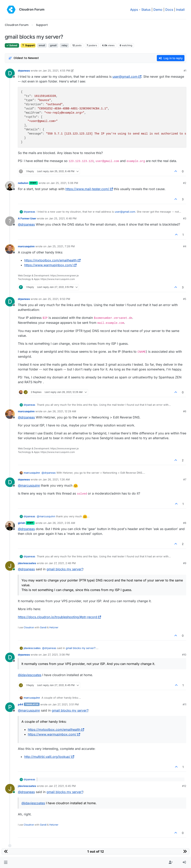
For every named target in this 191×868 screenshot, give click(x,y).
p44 (20, 704)
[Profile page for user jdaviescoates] (10, 566)
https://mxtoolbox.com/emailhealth (52, 260)
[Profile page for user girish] (10, 526)
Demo (158, 10)
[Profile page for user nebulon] (10, 186)
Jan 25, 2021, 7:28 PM (61, 246)
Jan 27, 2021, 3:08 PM (56, 655)
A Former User (27, 218)
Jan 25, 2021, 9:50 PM (56, 299)
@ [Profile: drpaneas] (26, 224)
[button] (6, 862)
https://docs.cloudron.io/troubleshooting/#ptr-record (59, 617)
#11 (184, 704)
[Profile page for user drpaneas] (10, 73)
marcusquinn (26, 246)
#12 (184, 786)
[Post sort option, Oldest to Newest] (24, 58)
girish (21, 523)
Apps (134, 10)
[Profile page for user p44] (10, 707)
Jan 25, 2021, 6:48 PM (63, 218)
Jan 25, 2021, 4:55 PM (56, 71)
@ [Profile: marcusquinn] (29, 485)
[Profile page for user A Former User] (10, 221)
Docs (169, 10)
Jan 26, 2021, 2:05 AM (61, 523)
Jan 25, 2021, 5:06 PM (64, 183)
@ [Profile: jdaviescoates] (30, 675)
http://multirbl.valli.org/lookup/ (49, 757)
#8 (185, 523)
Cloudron (29, 627)
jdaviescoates (27, 563)
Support (28, 45)
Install (180, 10)
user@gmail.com (127, 77)
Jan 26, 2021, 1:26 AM (56, 479)
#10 (184, 655)
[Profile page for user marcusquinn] (10, 249)
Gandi (43, 627)
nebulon (23, 183)
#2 (185, 183)
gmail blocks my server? (65, 569)
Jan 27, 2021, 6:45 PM (62, 786)
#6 (185, 411)
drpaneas (24, 71)
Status (146, 10)
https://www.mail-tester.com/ (89, 189)
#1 (185, 71)
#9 (185, 563)
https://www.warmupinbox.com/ (50, 265)
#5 (185, 299)
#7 (185, 479)
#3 (185, 218)
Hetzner (54, 627)
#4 (185, 246)
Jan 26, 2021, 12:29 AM (62, 411)
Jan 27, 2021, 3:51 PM (65, 704)
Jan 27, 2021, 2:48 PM (62, 563)
